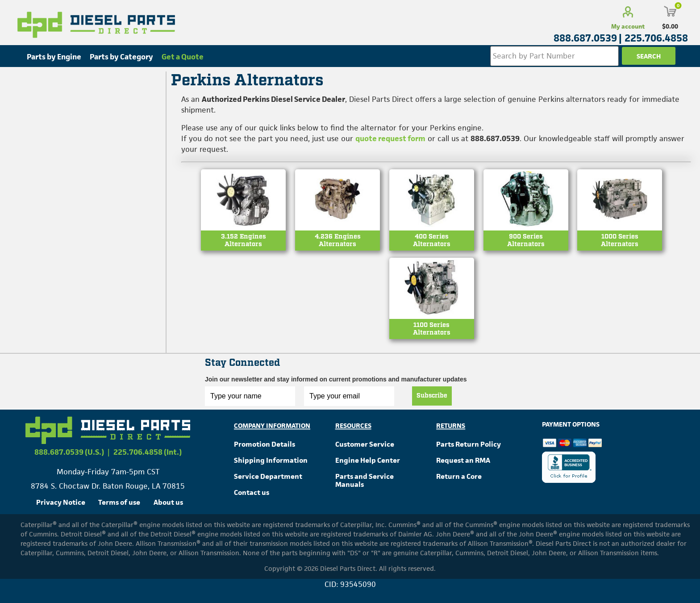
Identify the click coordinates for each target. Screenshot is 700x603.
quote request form (390, 138)
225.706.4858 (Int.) (148, 452)
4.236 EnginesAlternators (338, 241)
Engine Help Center (368, 460)
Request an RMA (463, 460)
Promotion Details (265, 444)
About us (168, 502)
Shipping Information (271, 460)
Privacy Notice (61, 502)
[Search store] (554, 56)
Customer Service (365, 444)
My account (628, 26)
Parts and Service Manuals (365, 480)
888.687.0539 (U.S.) (69, 452)
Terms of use (119, 502)
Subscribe (432, 396)
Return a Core (459, 476)
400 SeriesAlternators (432, 241)
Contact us (252, 492)
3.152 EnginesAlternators (244, 241)
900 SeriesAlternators (526, 241)
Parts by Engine (54, 57)
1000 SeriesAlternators (620, 241)
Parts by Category (121, 57)
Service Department (268, 476)
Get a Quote (183, 57)
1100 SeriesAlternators (432, 329)
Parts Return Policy (469, 444)
